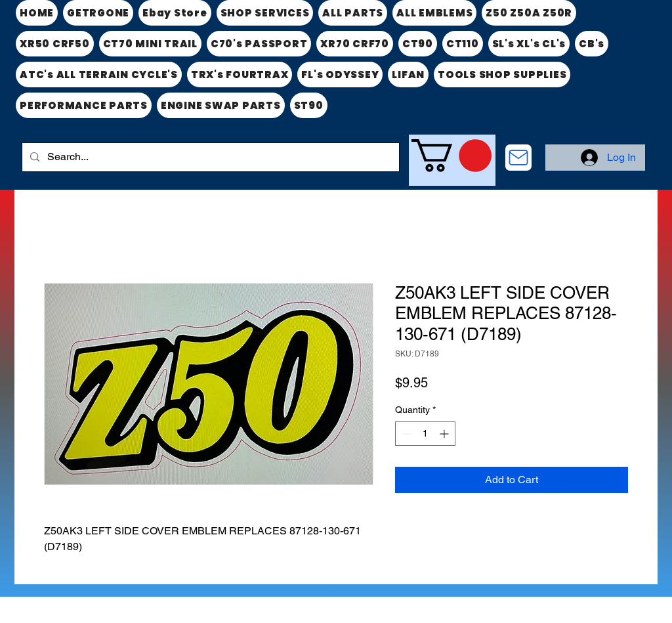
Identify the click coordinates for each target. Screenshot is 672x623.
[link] (451, 156)
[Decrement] (405, 434)
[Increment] (445, 434)
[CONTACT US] (518, 158)
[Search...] (209, 157)
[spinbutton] (425, 434)
